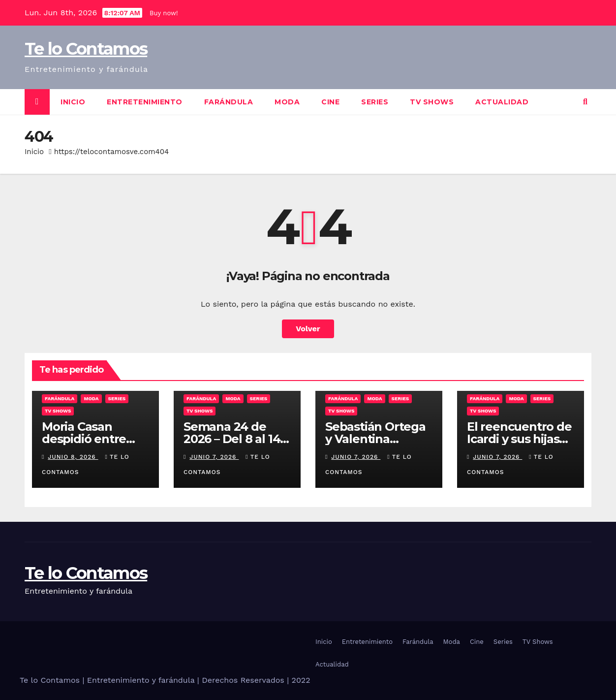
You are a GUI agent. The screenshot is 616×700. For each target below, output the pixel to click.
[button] (585, 102)
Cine (330, 102)
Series (375, 102)
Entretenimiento (145, 102)
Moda (287, 102)
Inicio (73, 102)
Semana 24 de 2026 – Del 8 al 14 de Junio (232, 439)
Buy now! (164, 13)
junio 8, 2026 (73, 457)
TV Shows (432, 102)
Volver (308, 329)
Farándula (229, 102)
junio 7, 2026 (214, 457)
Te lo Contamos (86, 49)
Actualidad (502, 102)
